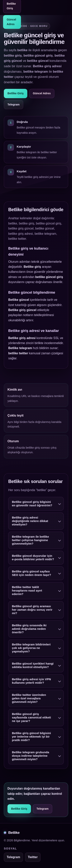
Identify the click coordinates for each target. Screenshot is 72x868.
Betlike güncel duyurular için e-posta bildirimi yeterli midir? (33, 558)
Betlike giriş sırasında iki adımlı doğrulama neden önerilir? (29, 630)
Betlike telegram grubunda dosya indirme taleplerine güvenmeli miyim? (31, 756)
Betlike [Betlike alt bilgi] (12, 833)
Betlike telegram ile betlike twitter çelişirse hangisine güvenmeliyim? (30, 541)
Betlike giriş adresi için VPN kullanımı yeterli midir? (31, 682)
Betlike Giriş (16, 93)
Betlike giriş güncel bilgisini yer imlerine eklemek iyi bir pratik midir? (31, 737)
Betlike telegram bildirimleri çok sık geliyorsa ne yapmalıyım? (31, 649)
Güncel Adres (11, 22)
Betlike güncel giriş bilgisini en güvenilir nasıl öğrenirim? (32, 504)
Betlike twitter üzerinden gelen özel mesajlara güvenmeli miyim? (29, 699)
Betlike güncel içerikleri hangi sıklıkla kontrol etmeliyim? (33, 666)
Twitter (33, 857)
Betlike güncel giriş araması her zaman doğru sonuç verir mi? (32, 610)
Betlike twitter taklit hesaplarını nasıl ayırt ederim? (27, 591)
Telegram (14, 105)
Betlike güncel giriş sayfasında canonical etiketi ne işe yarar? (31, 718)
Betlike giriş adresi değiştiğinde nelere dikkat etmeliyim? (30, 522)
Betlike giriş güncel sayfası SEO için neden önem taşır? (31, 574)
